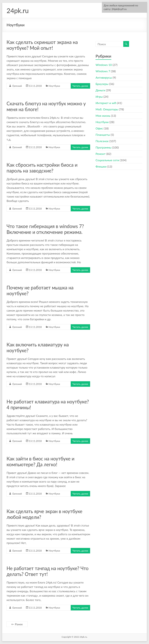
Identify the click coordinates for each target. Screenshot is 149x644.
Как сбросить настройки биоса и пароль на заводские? (42, 168)
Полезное (102, 141)
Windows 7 (103, 71)
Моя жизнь (103, 116)
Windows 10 (104, 65)
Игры (99, 97)
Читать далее (80, 86)
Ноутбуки (54, 86)
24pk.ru (18, 11)
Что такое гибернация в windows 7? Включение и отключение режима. (45, 229)
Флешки (101, 166)
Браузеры (102, 84)
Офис (99, 128)
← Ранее (17, 624)
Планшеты (103, 135)
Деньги (100, 90)
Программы (103, 147)
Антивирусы (104, 77)
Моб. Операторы (107, 109)
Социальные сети (107, 160)
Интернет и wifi (106, 103)
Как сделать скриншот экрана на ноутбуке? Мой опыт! (42, 45)
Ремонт (101, 154)
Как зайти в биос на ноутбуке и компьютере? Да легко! (40, 462)
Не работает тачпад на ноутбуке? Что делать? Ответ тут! (47, 571)
